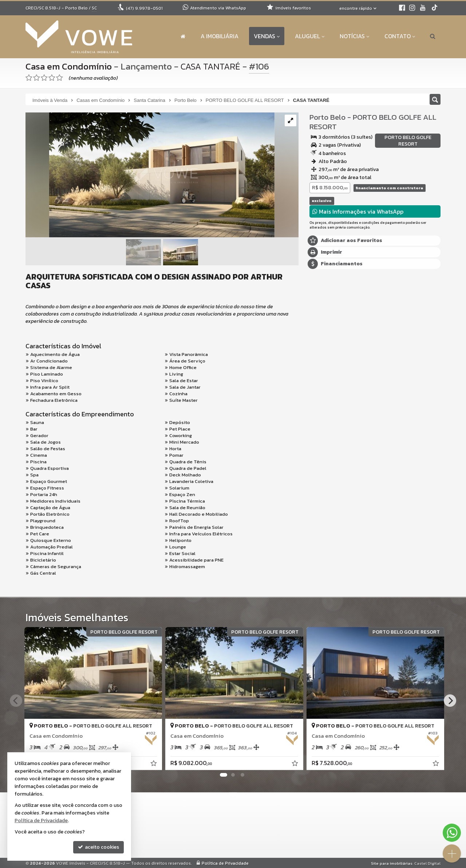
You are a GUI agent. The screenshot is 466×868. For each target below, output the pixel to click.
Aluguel (310, 36)
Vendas (267, 36)
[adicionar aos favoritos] (152, 763)
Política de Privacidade (225, 863)
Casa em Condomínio (69, 66)
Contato (400, 36)
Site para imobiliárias (392, 863)
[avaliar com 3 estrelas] (44, 78)
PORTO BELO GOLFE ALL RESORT (373, 122)
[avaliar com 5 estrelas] (60, 78)
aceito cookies (98, 847)
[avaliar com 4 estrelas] (52, 78)
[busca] (433, 36)
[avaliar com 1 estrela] (29, 78)
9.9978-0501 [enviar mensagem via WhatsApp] (144, 8)
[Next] (450, 701)
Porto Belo (327, 117)
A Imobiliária (220, 36)
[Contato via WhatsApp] (452, 833)
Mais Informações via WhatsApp (358, 211)
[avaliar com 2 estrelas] (37, 78)
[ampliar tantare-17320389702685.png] (150, 175)
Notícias (354, 36)
